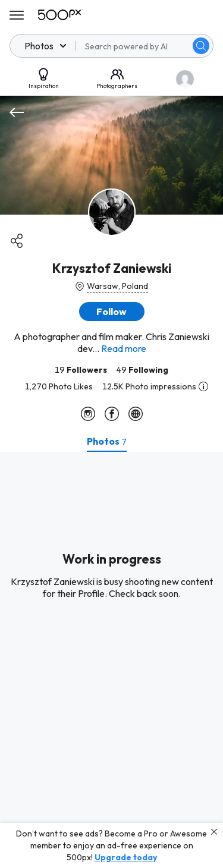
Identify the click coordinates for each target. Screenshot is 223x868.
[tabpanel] (111, 660)
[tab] (107, 441)
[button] (112, 312)
